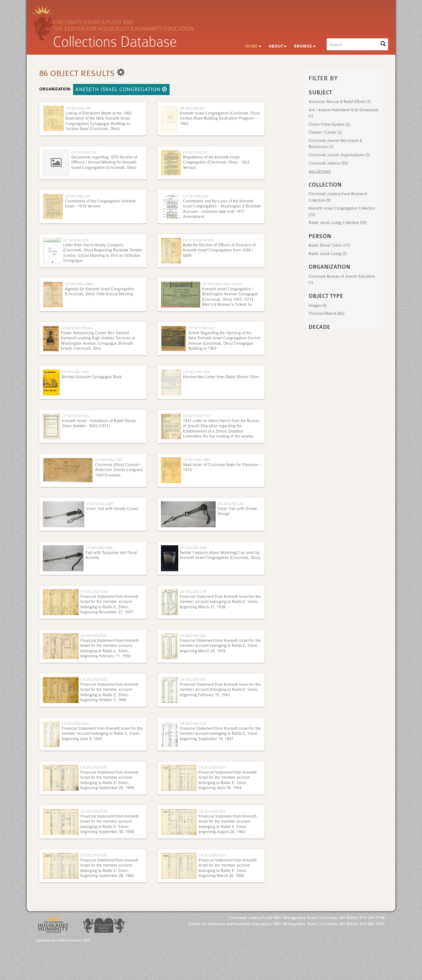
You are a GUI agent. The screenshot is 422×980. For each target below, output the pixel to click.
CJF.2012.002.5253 (193, 679)
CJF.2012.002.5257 (212, 767)
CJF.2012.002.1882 (196, 460)
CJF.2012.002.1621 (202, 328)
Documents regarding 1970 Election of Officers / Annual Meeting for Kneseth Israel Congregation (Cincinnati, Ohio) (104, 162)
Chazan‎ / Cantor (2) (325, 132)
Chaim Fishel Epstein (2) (329, 124)
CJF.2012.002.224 (84, 152)
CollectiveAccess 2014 (73, 940)
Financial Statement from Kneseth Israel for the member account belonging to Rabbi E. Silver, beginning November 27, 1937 (109, 604)
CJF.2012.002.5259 (212, 811)
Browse (305, 46)
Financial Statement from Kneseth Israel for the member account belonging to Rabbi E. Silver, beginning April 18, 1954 (228, 780)
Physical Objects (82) (326, 314)
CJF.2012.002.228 (77, 196)
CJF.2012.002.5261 (212, 855)
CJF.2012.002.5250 (94, 636)
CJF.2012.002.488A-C (80, 284)
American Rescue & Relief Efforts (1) (340, 102)
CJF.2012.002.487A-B (198, 240)
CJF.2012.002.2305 (194, 548)
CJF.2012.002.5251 (193, 636)
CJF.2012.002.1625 (75, 372)
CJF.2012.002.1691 (75, 416)
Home (253, 46)
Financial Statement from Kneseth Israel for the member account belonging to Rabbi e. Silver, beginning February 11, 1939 (109, 648)
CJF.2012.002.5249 (193, 592)
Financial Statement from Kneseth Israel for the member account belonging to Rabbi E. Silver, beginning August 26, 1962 (228, 824)
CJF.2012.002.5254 (75, 723)
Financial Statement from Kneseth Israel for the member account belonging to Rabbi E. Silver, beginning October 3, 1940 (109, 692)
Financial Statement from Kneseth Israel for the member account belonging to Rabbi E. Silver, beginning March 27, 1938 (220, 602)
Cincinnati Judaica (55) (328, 163)
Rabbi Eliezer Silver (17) (329, 245)
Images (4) (318, 306)
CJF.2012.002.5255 (193, 723)
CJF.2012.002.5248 (94, 592)
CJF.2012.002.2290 (100, 504)
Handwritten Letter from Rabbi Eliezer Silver (221, 377)
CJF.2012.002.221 (192, 108)
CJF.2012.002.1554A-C (77, 328)
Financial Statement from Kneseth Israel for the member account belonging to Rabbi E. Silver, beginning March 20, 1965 (228, 868)
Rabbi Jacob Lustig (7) (328, 254)
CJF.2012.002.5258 (94, 811)
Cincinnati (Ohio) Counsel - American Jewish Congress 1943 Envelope (119, 470)
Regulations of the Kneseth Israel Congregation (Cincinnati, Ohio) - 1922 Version (216, 162)
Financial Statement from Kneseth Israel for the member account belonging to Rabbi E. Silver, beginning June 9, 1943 (102, 734)
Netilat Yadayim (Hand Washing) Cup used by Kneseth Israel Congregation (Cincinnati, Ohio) (220, 555)
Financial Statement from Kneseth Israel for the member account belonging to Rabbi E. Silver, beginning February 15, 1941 (220, 690)
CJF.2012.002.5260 (94, 855)
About (278, 46)
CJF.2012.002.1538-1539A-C (222, 284)
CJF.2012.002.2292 (99, 548)
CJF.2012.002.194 (78, 108)
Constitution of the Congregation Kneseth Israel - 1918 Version (100, 204)
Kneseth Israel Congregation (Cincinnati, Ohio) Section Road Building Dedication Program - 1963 (220, 118)
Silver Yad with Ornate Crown (112, 509)
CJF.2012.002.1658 (196, 372)
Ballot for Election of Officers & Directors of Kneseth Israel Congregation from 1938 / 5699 (219, 250)
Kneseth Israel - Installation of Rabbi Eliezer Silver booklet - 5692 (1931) (99, 423)
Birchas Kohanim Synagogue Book (92, 377)
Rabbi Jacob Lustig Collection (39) (338, 223)
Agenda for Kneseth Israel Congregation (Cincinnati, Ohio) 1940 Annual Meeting (100, 292)
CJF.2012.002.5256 (94, 767)
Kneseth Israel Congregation (121, 89)
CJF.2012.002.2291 (231, 504)
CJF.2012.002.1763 (109, 460)
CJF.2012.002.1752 (196, 416)
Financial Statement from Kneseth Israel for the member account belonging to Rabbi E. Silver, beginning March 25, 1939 (220, 646)
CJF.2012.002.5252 (94, 679)
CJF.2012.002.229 (196, 196)
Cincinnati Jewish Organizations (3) (339, 155)
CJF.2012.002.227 (196, 152)
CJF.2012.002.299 (76, 240)
